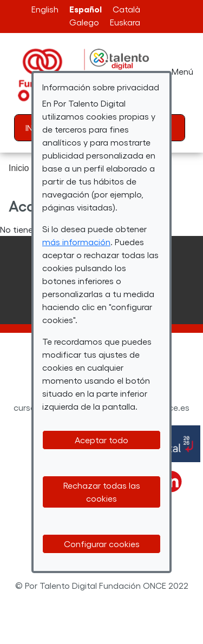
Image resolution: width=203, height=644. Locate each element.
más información (76, 242)
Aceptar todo (101, 440)
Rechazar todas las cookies (102, 492)
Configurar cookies (102, 544)
